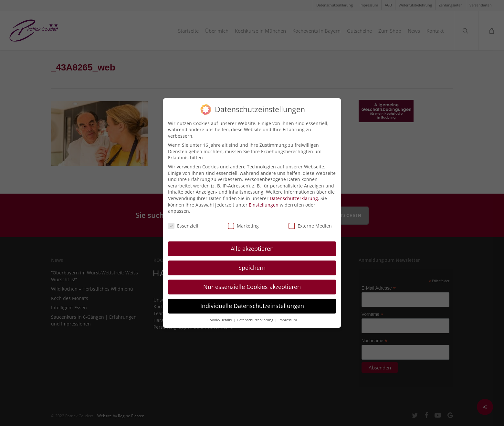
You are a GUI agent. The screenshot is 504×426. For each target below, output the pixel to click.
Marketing (243, 223)
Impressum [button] (288, 317)
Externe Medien (310, 223)
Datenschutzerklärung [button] (256, 317)
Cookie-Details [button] (220, 317)
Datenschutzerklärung (294, 195)
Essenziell (183, 223)
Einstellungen (264, 202)
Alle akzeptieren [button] (252, 246)
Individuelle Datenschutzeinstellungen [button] (252, 303)
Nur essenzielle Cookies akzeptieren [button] (252, 283)
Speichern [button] (252, 265)
